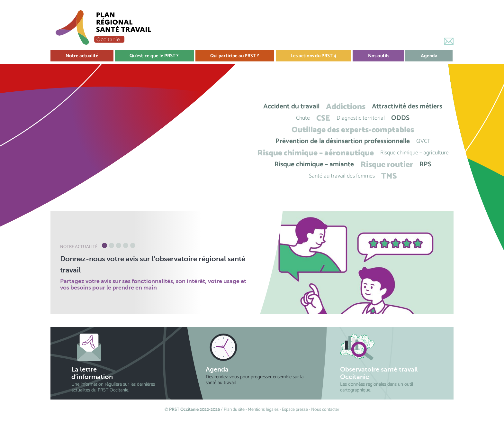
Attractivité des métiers (407, 107)
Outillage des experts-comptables (353, 130)
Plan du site (234, 410)
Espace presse (295, 410)
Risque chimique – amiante (314, 165)
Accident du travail (291, 107)
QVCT (423, 141)
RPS (425, 165)
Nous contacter (325, 410)
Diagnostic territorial (361, 118)
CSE (323, 118)
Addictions (346, 107)
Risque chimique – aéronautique (315, 153)
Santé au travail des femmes (342, 176)
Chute (303, 118)
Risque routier (387, 165)
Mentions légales (263, 410)
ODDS (400, 118)
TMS (389, 176)
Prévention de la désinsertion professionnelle (343, 141)
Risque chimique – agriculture (414, 153)
